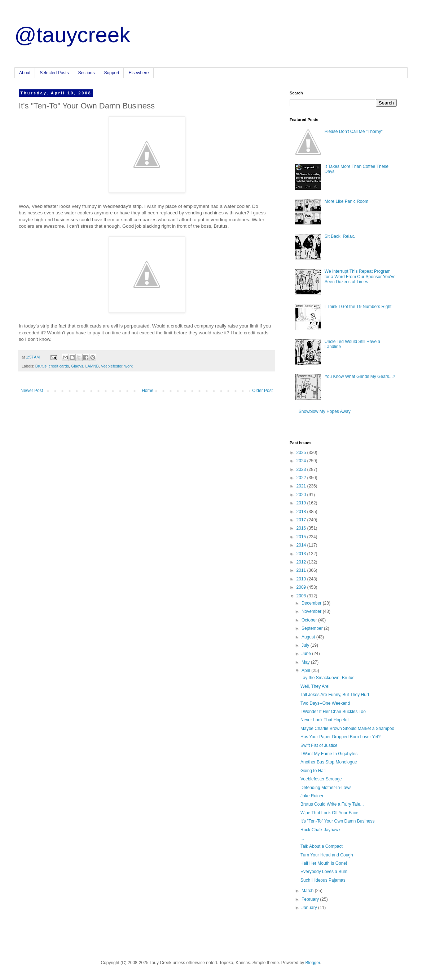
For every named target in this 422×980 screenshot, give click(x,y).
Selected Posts (54, 73)
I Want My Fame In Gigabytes (329, 754)
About (25, 73)
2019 (302, 503)
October (310, 620)
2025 (302, 453)
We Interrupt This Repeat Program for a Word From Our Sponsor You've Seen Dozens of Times (360, 277)
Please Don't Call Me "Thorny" (354, 132)
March (308, 891)
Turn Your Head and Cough (327, 855)
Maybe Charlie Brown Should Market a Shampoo (347, 729)
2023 (302, 469)
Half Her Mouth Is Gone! (324, 863)
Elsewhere (139, 73)
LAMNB (92, 366)
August (309, 637)
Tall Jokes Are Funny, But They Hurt (335, 695)
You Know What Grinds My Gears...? (360, 377)
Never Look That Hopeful (324, 720)
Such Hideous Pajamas (323, 880)
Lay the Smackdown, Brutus (327, 678)
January (310, 908)
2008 (302, 596)
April (306, 671)
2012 (302, 562)
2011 (302, 570)
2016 (302, 528)
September (313, 628)
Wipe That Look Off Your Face (329, 813)
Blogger (313, 963)
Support (111, 73)
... (302, 838)
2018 (302, 512)
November (312, 611)
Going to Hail (313, 771)
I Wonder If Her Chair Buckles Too (333, 712)
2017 (302, 520)
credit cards (59, 366)
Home (148, 391)
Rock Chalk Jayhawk (320, 830)
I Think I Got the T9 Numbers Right (358, 307)
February (311, 899)
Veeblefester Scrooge (321, 779)
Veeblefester (112, 366)
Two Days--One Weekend (325, 703)
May (306, 662)
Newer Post (32, 391)
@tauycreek (72, 35)
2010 (302, 579)
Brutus (41, 366)
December (312, 603)
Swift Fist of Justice (319, 745)
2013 (302, 554)
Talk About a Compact (322, 846)
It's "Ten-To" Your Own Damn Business (338, 821)
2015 (302, 537)
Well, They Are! (315, 686)
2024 (302, 461)
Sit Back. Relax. (340, 236)
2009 (302, 587)
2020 (302, 495)
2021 (302, 486)
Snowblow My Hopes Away (325, 411)
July (306, 645)
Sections (86, 73)
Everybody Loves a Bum (324, 872)
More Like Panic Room (346, 201)
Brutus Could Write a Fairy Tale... (332, 804)
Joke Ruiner (312, 796)
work (129, 366)
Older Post (262, 391)
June (307, 654)
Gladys (77, 366)
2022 (302, 478)
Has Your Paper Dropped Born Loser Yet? (340, 737)
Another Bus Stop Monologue (329, 762)
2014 (302, 545)
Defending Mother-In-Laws (326, 788)
